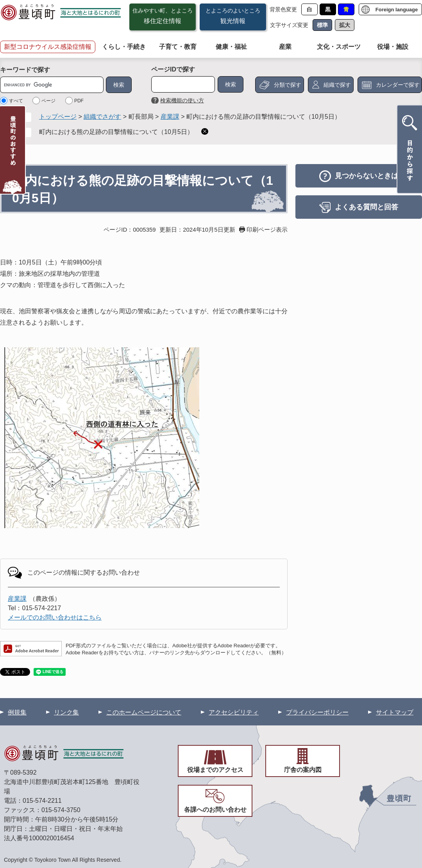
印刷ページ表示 (267, 230)
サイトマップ (395, 712)
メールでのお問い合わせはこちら (55, 617)
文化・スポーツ (339, 47)
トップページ (58, 117)
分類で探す (288, 85)
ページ (48, 101)
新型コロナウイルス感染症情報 (48, 47)
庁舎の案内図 (303, 770)
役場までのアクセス (215, 770)
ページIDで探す (173, 69)
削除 (205, 131)
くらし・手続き (124, 47)
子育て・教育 (178, 47)
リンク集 (66, 712)
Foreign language (397, 10)
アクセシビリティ (234, 712)
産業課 (170, 117)
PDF (79, 101)
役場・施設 (393, 47)
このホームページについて (144, 712)
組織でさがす (102, 117)
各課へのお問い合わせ (215, 810)
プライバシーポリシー (317, 712)
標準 (322, 25)
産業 (285, 47)
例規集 (17, 712)
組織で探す (337, 85)
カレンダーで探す (398, 85)
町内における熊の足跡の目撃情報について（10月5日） (116, 132)
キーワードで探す (25, 70)
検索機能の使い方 (182, 100)
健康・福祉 (231, 47)
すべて (16, 101)
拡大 (345, 25)
